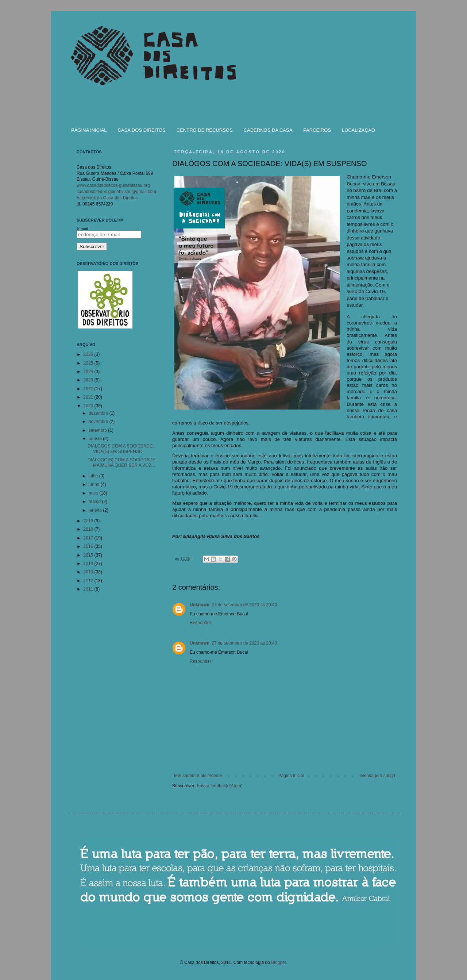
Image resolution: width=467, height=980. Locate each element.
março (95, 501)
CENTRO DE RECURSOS (205, 130)
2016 (89, 546)
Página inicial (291, 776)
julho (94, 476)
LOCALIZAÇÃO (358, 130)
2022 (89, 389)
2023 (89, 380)
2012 (89, 581)
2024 (89, 372)
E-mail (82, 228)
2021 (89, 397)
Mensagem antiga (378, 776)
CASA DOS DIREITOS (142, 130)
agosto (96, 439)
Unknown (200, 605)
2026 (89, 354)
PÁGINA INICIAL (89, 130)
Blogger (279, 962)
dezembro (99, 413)
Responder (200, 623)
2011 (89, 589)
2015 (89, 555)
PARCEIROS (317, 130)
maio (94, 493)
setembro (98, 430)
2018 (89, 529)
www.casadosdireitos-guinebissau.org (113, 185)
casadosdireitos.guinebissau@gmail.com (116, 192)
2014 (89, 564)
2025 (89, 363)
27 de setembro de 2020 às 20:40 (244, 605)
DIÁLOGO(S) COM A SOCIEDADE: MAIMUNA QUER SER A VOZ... (122, 462)
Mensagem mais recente (198, 776)
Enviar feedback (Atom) (219, 786)
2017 (89, 538)
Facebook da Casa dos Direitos (107, 198)
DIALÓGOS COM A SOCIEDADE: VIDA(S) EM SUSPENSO (121, 449)
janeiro (96, 510)
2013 (89, 572)
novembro (99, 422)
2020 (89, 406)
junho (95, 484)
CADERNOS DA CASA (268, 130)
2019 (89, 521)
